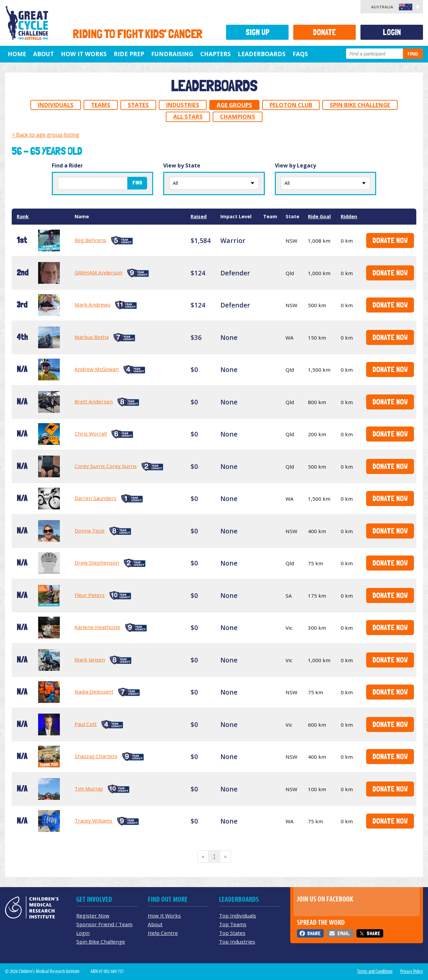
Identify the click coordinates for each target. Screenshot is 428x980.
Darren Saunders (95, 498)
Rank (23, 216)
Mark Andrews (92, 304)
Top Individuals (238, 915)
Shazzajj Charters (96, 756)
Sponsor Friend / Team (104, 924)
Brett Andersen (94, 401)
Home (17, 54)
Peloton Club (291, 105)
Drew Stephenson (97, 563)
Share (314, 933)
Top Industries (237, 942)
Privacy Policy (412, 971)
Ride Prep (129, 54)
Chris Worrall (91, 434)
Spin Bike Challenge (360, 105)
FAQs (300, 54)
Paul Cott (86, 724)
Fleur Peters (90, 595)
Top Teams (233, 924)
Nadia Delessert (94, 692)
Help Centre (163, 933)
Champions (238, 116)
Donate (325, 32)
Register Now (93, 915)
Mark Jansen (90, 659)
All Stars (188, 116)
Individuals (56, 105)
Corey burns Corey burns (106, 466)
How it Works (84, 54)
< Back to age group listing (45, 135)
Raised (199, 216)
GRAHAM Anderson (98, 272)
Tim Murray (89, 788)
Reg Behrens (90, 240)
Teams (101, 105)
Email (343, 933)
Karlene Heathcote (97, 627)
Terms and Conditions (375, 971)
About (43, 54)
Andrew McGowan (97, 369)
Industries (183, 105)
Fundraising (172, 54)
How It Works (164, 915)
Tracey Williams (93, 821)
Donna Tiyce (90, 530)
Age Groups (234, 105)
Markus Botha (92, 337)
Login (392, 32)
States (138, 105)
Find (413, 54)
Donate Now (390, 240)
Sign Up (257, 32)
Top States (232, 933)
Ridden (349, 216)
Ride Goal (319, 216)
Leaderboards (262, 54)
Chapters (216, 54)
